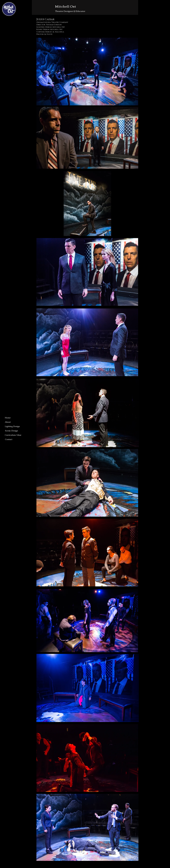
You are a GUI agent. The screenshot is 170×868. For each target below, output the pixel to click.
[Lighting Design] (12, 426)
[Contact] (9, 439)
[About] (8, 422)
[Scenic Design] (11, 431)
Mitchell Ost (66, 6)
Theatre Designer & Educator (70, 11)
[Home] (8, 418)
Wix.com (89, 867)
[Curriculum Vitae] (13, 435)
